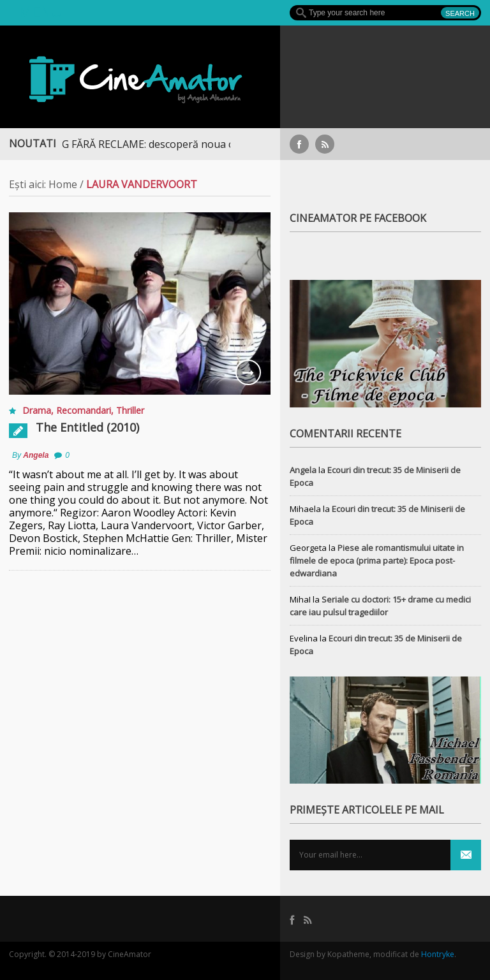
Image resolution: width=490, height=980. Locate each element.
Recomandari (84, 410)
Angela (36, 455)
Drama (37, 410)
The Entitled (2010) (87, 427)
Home (63, 184)
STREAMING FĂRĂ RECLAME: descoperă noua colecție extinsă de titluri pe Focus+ (207, 144)
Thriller (130, 410)
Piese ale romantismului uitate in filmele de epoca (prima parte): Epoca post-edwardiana (377, 560)
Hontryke (438, 954)
